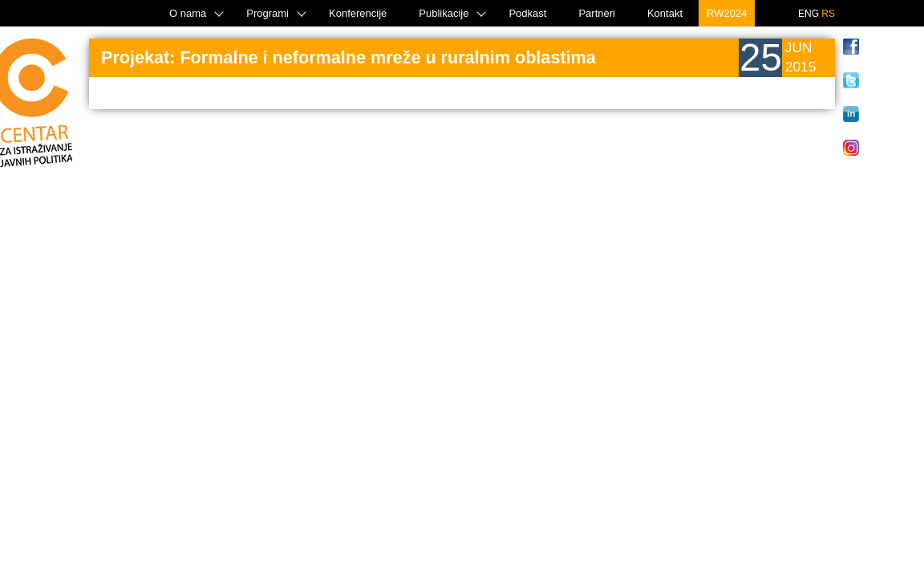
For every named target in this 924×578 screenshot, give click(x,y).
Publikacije (444, 13)
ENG (808, 14)
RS (828, 14)
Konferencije (358, 13)
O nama (188, 13)
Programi (267, 13)
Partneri (597, 13)
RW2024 (727, 13)
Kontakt (665, 13)
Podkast (527, 13)
